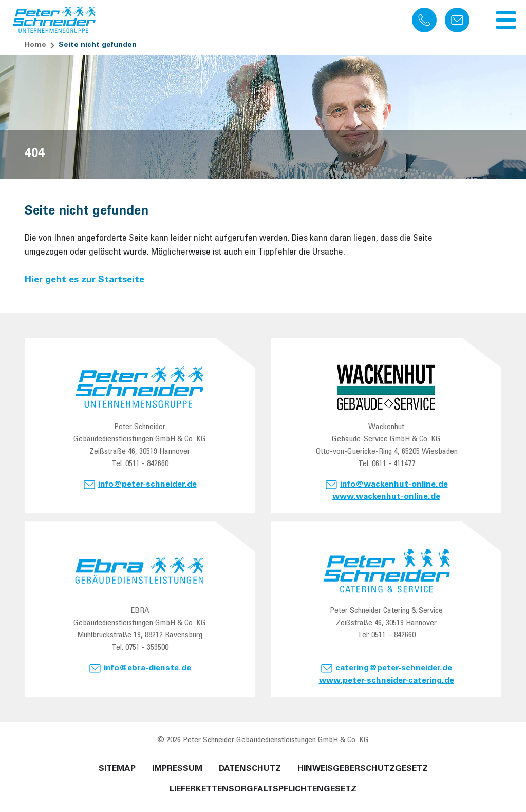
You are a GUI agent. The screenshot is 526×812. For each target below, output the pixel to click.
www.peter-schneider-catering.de (387, 681)
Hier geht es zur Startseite (84, 280)
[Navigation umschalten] (506, 20)
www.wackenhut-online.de (386, 497)
